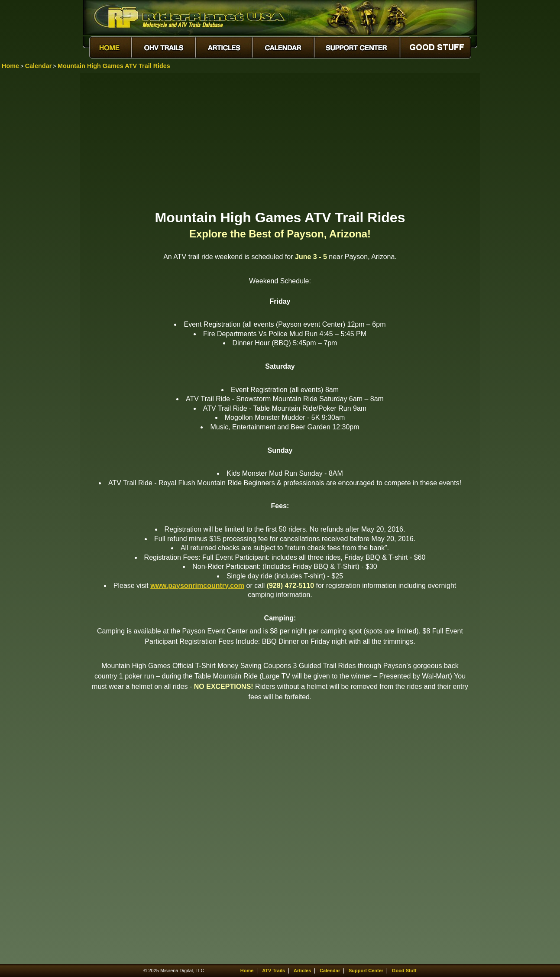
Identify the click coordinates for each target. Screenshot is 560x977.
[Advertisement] (280, 141)
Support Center (366, 971)
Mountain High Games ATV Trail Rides (114, 66)
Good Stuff (404, 971)
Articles (302, 971)
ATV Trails (274, 971)
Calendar (39, 66)
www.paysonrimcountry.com (197, 586)
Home (10, 66)
